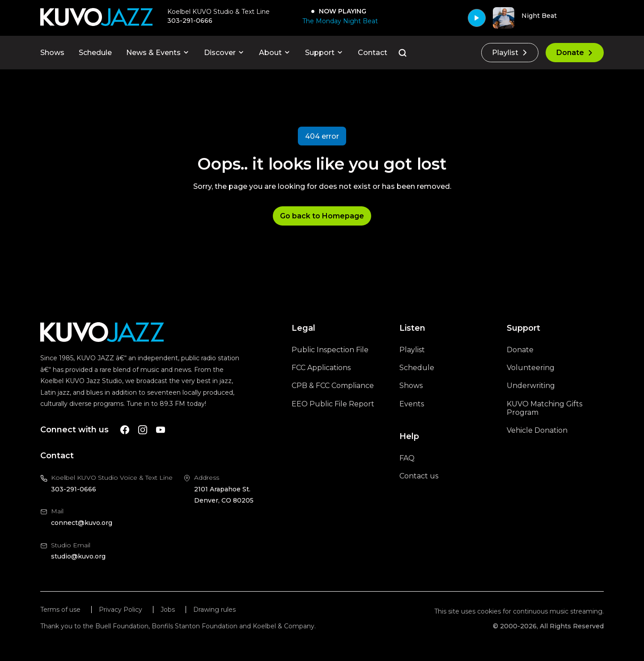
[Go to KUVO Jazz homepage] (97, 18)
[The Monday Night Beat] (338, 21)
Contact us (419, 476)
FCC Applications (321, 368)
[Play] (477, 18)
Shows (52, 53)
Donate (575, 53)
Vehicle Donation (537, 430)
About (275, 53)
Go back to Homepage (322, 216)
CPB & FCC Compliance (333, 386)
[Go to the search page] (402, 53)
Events (412, 404)
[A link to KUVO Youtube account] (161, 430)
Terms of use (60, 610)
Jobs (168, 610)
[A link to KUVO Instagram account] (143, 430)
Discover (224, 53)
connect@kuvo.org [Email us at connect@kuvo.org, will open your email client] (82, 523)
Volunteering (531, 368)
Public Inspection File (330, 350)
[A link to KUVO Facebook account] (125, 430)
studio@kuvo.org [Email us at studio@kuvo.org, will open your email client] (78, 556)
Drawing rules (214, 610)
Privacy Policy (121, 610)
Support (324, 53)
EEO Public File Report (333, 404)
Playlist (510, 53)
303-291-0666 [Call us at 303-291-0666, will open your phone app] (74, 489)
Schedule (95, 53)
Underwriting (531, 386)
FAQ (407, 458)
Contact (373, 53)
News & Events (158, 53)
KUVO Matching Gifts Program (544, 408)
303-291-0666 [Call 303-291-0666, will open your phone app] (190, 21)
